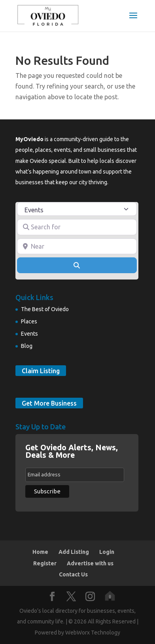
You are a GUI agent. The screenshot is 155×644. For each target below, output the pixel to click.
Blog (27, 346)
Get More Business (49, 403)
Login (107, 552)
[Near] (77, 246)
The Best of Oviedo (45, 309)
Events (29, 334)
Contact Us (73, 574)
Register (45, 563)
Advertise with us (90, 563)
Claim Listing (41, 370)
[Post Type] (77, 209)
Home (40, 552)
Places (29, 321)
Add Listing (74, 552)
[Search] (77, 265)
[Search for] (77, 227)
